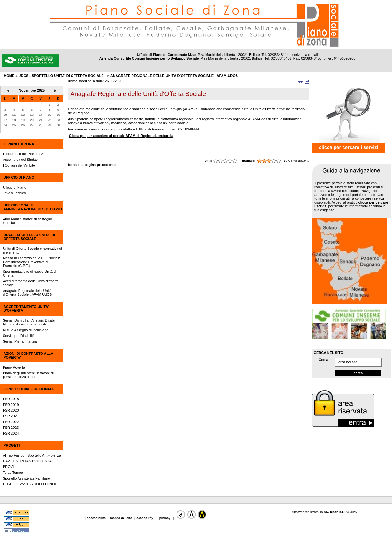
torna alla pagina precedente (92, 165)
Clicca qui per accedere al (121, 136)
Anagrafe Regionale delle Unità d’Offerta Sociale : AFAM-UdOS (174, 76)
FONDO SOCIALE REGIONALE (29, 389)
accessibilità (97, 518)
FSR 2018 (11, 399)
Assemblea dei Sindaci (21, 160)
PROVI (8, 467)
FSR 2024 (11, 433)
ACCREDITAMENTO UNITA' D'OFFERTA (26, 309)
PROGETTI (12, 445)
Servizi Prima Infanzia (20, 341)
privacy (165, 518)
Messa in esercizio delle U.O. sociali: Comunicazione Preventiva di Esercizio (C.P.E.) (31, 262)
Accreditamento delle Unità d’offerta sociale (31, 283)
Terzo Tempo (13, 473)
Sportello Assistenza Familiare (26, 478)
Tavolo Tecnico (14, 193)
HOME (9, 76)
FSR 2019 (11, 405)
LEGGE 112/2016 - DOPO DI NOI (29, 484)
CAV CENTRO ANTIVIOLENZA (27, 461)
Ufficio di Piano (15, 187)
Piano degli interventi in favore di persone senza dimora (28, 375)
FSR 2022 (11, 422)
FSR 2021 (11, 416)
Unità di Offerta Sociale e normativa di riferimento (32, 250)
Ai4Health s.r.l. (335, 512)
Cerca (323, 360)
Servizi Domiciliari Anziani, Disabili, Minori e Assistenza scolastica (30, 322)
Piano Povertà (14, 367)
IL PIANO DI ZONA (19, 144)
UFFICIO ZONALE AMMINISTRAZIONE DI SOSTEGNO (33, 207)
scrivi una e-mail (305, 55)
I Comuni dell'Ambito (19, 165)
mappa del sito (121, 518)
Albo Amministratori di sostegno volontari (27, 221)
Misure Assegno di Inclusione (26, 330)
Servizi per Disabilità (19, 336)
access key (145, 518)
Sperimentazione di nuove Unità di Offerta (30, 273)
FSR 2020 (11, 410)
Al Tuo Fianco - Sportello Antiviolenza (32, 455)
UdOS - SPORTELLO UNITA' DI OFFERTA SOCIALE (29, 237)
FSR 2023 (11, 428)
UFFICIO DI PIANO (19, 177)
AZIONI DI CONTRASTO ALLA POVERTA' (28, 355)
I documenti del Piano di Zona (26, 154)
